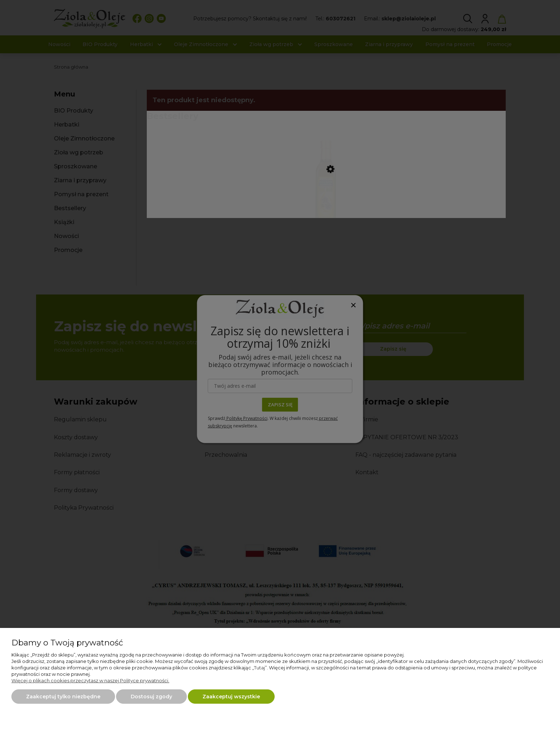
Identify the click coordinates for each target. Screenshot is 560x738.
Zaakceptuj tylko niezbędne (63, 697)
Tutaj (259, 668)
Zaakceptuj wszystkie (231, 697)
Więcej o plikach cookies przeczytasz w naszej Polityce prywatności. (90, 680)
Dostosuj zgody (151, 697)
